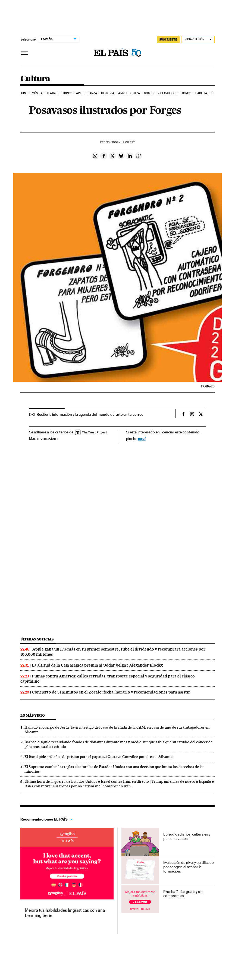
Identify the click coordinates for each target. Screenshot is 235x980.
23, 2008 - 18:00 (117, 142)
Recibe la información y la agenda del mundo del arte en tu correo (90, 414)
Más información (44, 438)
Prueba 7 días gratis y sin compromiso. (183, 894)
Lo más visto (33, 715)
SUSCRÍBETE (168, 39)
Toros (186, 93)
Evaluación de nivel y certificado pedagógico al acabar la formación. (188, 867)
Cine (24, 93)
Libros (67, 93)
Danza (92, 93)
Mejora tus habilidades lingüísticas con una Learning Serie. (65, 913)
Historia (108, 93)
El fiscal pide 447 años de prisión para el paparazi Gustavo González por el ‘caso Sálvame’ (99, 757)
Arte (80, 93)
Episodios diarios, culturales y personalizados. (187, 836)
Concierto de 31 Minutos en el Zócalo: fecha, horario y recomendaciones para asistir (111, 692)
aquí (142, 438)
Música (37, 93)
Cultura (35, 79)
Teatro (52, 93)
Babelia (201, 93)
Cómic (149, 93)
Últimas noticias (37, 639)
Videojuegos (167, 93)
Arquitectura (129, 93)
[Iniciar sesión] (198, 40)
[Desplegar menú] (25, 53)
